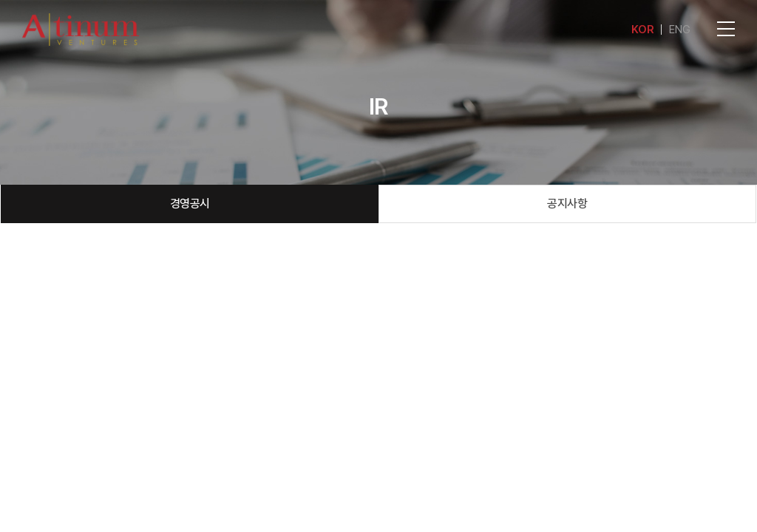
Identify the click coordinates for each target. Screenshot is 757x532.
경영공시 (190, 204)
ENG (680, 30)
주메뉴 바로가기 (0, 0)
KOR (643, 30)
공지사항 (567, 204)
